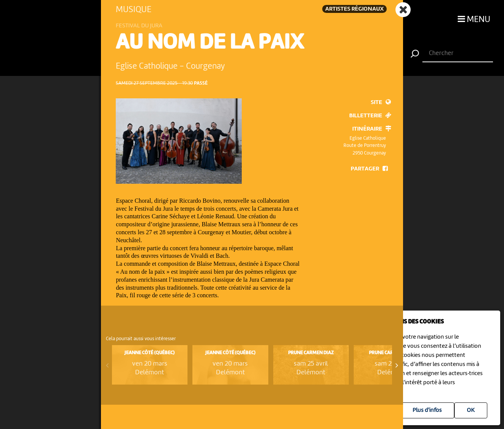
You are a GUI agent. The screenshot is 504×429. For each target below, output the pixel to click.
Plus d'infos (427, 410)
